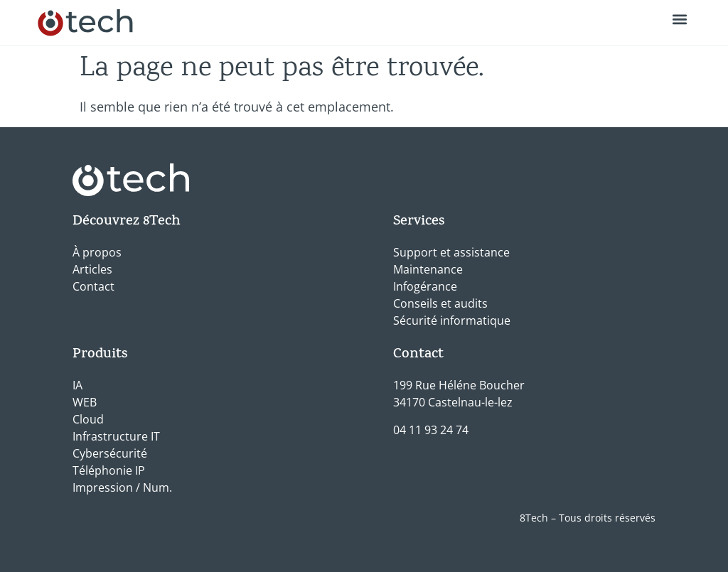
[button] (680, 19)
